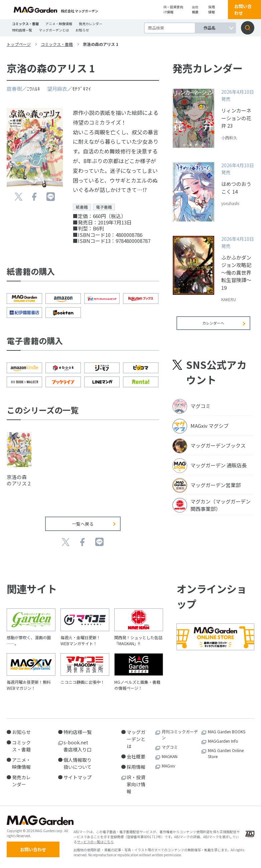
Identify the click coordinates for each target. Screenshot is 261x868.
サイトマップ (78, 777)
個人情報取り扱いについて (78, 763)
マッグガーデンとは (54, 30)
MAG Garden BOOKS (227, 731)
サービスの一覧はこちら (95, 843)
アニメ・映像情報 (59, 24)
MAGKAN (170, 756)
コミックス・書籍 (25, 24)
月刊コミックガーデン (180, 735)
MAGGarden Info (223, 741)
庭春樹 (14, 89)
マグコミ (170, 747)
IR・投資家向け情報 (173, 9)
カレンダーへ (213, 327)
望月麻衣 (57, 89)
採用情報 (212, 9)
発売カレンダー (91, 24)
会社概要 (195, 9)
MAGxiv (168, 766)
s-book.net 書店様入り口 (78, 746)
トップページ (19, 44)
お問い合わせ (243, 10)
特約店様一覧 (22, 30)
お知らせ (82, 30)
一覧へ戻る (83, 524)
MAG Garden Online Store (226, 753)
